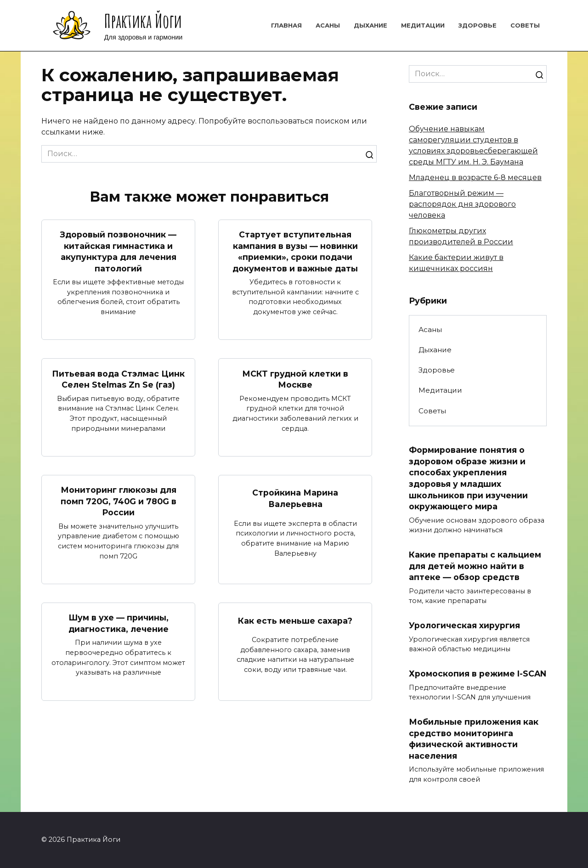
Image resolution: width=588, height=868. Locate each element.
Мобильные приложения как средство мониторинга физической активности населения (474, 739)
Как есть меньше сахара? (295, 620)
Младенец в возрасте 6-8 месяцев (475, 178)
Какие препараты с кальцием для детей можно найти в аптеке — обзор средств (475, 566)
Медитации (423, 25)
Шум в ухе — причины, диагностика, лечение (119, 623)
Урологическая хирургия (464, 625)
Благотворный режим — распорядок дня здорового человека (462, 204)
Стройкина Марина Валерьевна (295, 498)
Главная (286, 25)
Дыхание (370, 25)
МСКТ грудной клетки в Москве (295, 379)
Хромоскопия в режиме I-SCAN (478, 674)
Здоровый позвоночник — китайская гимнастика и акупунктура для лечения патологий (118, 251)
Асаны (328, 25)
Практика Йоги (143, 21)
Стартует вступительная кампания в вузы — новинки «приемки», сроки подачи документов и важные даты (295, 251)
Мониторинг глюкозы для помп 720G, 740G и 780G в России (119, 501)
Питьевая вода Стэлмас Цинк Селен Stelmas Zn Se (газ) (118, 379)
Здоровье (478, 25)
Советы (525, 25)
